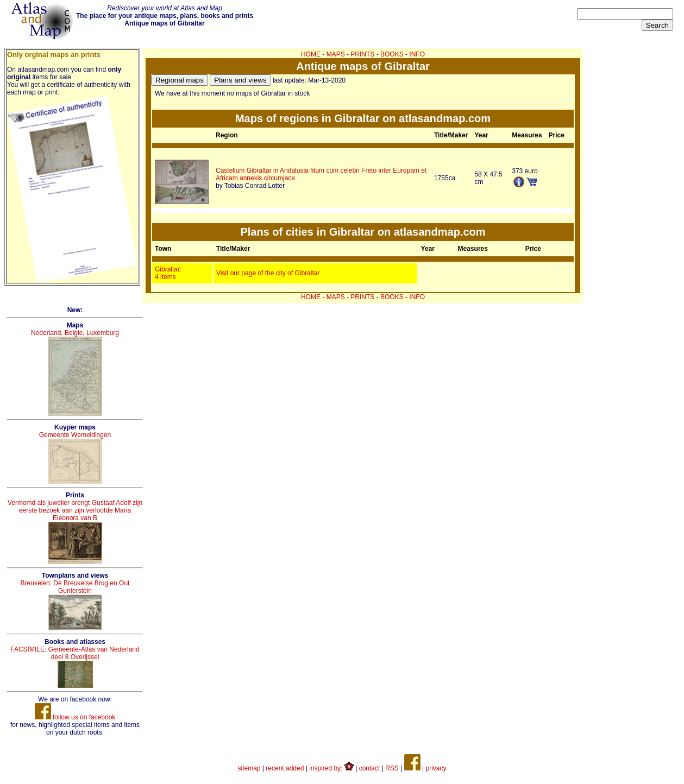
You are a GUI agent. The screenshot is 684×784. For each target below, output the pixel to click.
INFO (417, 54)
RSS (392, 768)
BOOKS (392, 54)
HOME (311, 54)
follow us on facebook (75, 717)
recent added (285, 768)
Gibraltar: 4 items (168, 273)
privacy (436, 768)
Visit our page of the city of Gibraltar (268, 273)
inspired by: (331, 768)
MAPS (336, 54)
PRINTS (362, 54)
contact (370, 768)
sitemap (249, 768)
